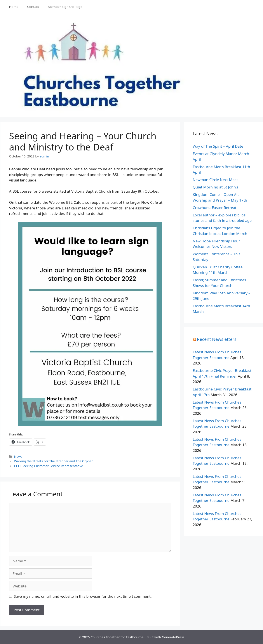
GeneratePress (173, 637)
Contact (33, 7)
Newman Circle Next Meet (215, 180)
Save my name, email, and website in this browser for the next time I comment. (83, 596)
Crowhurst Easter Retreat (215, 208)
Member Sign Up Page (65, 7)
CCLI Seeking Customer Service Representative (49, 466)
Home (14, 7)
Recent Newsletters (217, 339)
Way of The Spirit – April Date (218, 146)
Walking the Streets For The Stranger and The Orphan (54, 461)
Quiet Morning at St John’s (216, 187)
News (18, 457)
